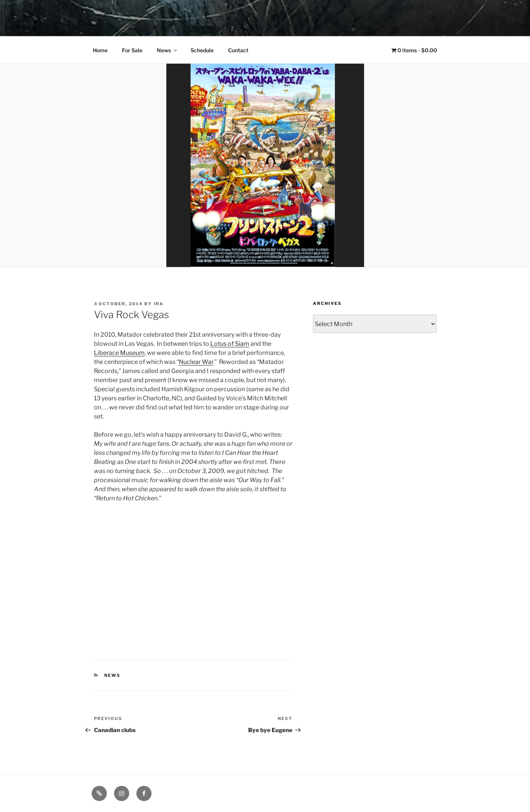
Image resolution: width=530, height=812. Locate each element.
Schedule (202, 50)
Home (100, 50)
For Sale (132, 50)
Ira (159, 304)
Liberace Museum (119, 353)
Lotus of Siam (230, 344)
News (167, 50)
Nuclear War (196, 362)
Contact (238, 50)
